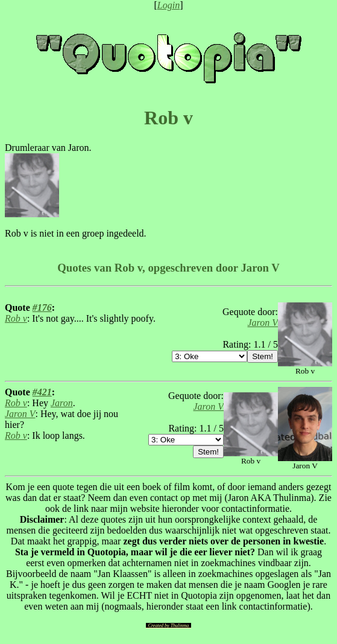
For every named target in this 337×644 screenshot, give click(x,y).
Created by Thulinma (169, 626)
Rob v (16, 318)
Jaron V (263, 323)
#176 (42, 308)
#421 (42, 392)
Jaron (62, 403)
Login (168, 5)
